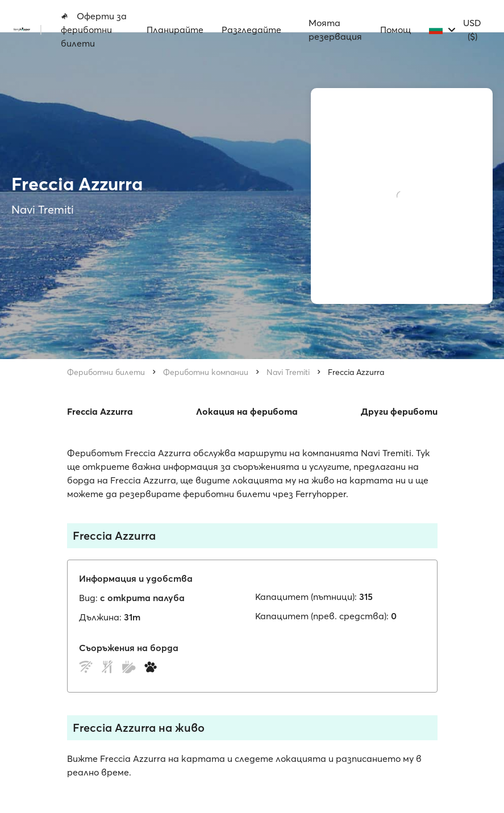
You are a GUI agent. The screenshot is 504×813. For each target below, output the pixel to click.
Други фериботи (399, 411)
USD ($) (472, 30)
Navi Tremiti (288, 372)
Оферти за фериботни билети (94, 30)
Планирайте (175, 30)
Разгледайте (251, 30)
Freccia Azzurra (356, 372)
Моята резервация (335, 30)
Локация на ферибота (247, 411)
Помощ (395, 30)
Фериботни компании (206, 372)
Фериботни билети (106, 372)
